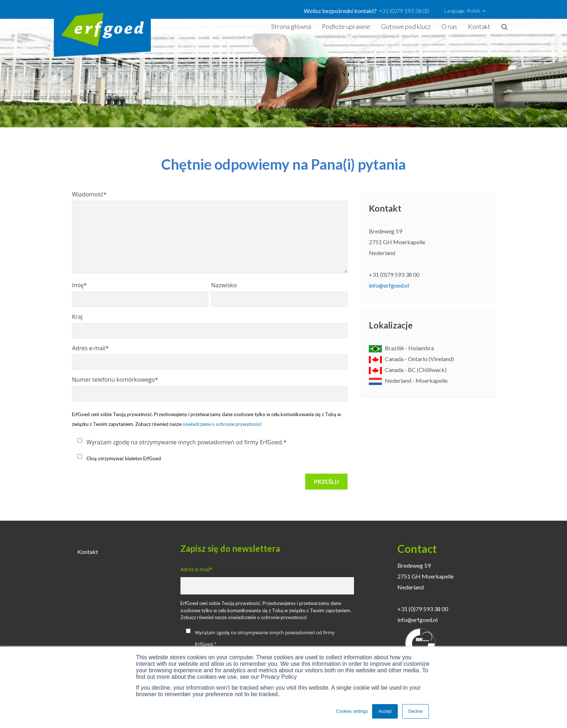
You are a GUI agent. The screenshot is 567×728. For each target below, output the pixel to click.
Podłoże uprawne (346, 26)
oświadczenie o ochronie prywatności (222, 424)
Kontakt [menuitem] (88, 552)
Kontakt (479, 26)
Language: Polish (465, 11)
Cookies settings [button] (352, 711)
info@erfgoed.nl (389, 285)
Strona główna (291, 26)
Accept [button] (385, 711)
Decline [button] (415, 711)
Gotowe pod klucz (406, 26)
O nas (449, 26)
